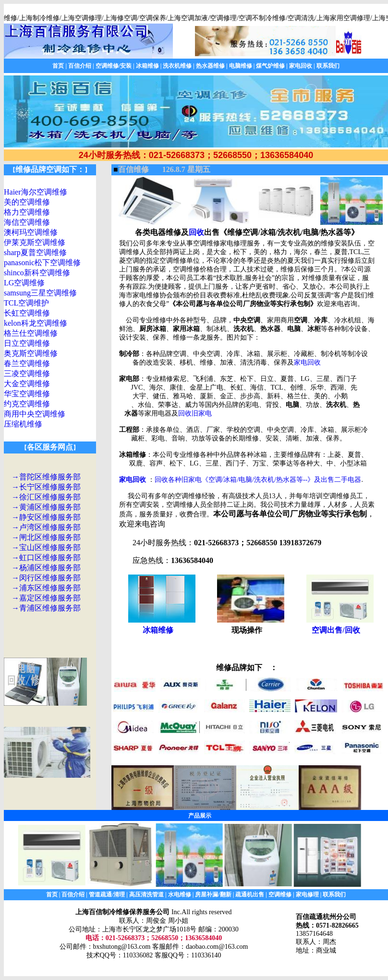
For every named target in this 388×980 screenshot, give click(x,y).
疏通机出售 (250, 894)
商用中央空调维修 (35, 414)
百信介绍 (80, 66)
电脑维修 (241, 66)
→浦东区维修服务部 (46, 588)
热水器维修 (210, 66)
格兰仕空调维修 (31, 333)
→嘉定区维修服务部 (46, 598)
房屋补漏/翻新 (213, 894)
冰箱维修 (147, 66)
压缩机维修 (23, 424)
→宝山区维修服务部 (46, 547)
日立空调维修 (27, 343)
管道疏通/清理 (107, 894)
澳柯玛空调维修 (31, 232)
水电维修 (180, 894)
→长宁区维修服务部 (46, 487)
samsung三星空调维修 (40, 293)
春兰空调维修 (27, 363)
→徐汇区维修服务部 (46, 497)
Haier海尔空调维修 (36, 192)
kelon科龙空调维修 (36, 323)
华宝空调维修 (27, 394)
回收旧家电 (195, 413)
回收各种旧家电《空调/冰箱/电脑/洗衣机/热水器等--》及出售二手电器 (258, 480)
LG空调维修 (24, 283)
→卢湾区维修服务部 (46, 527)
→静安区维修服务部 (46, 517)
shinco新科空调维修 (37, 273)
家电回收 (301, 66)
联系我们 (328, 66)
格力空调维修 (27, 212)
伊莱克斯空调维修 (35, 242)
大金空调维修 (27, 384)
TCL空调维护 (26, 303)
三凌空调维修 (27, 374)
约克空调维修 (27, 404)
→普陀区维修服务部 (46, 477)
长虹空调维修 (27, 313)
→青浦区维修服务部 (46, 608)
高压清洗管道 (146, 894)
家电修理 (307, 894)
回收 (196, 232)
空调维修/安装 (114, 66)
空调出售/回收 (336, 630)
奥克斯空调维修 (31, 353)
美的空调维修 (27, 202)
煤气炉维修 (270, 66)
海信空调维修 (27, 222)
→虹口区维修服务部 (46, 557)
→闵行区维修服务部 (46, 578)
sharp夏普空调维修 (35, 252)
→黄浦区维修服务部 (46, 507)
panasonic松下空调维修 (42, 263)
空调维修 (280, 894)
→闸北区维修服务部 (46, 537)
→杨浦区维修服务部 (46, 568)
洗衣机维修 (177, 66)
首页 (58, 66)
